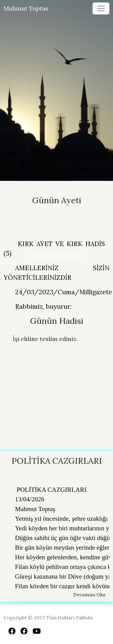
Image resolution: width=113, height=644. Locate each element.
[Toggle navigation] (101, 8)
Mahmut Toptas (26, 8)
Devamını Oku (89, 595)
